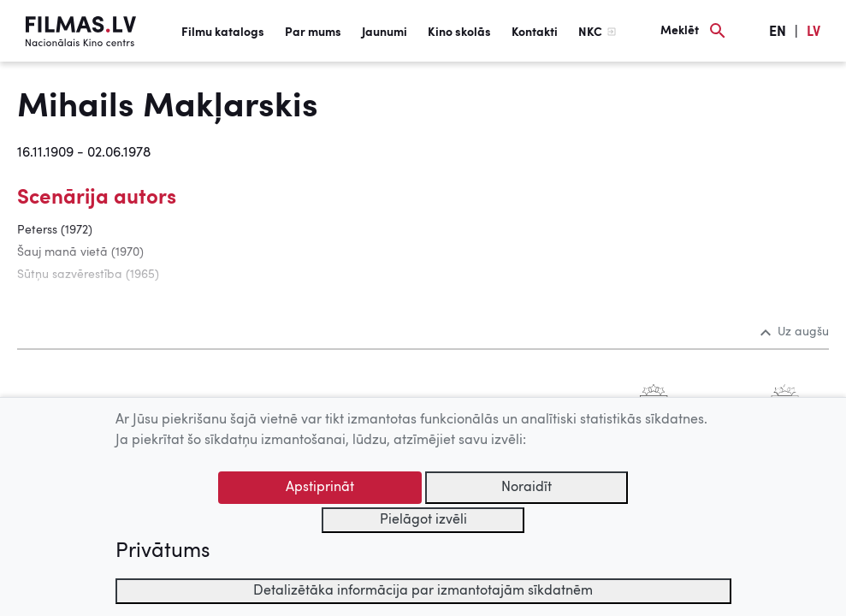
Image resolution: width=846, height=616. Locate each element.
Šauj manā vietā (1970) (80, 252)
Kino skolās (459, 33)
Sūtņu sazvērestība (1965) (88, 275)
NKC (590, 33)
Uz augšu (795, 332)
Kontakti (535, 33)
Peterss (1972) (55, 230)
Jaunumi (385, 33)
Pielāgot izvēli (423, 520)
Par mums (313, 33)
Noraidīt (527, 488)
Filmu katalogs (223, 33)
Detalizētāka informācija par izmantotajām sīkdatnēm (423, 591)
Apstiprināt (320, 488)
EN (778, 33)
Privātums (163, 552)
